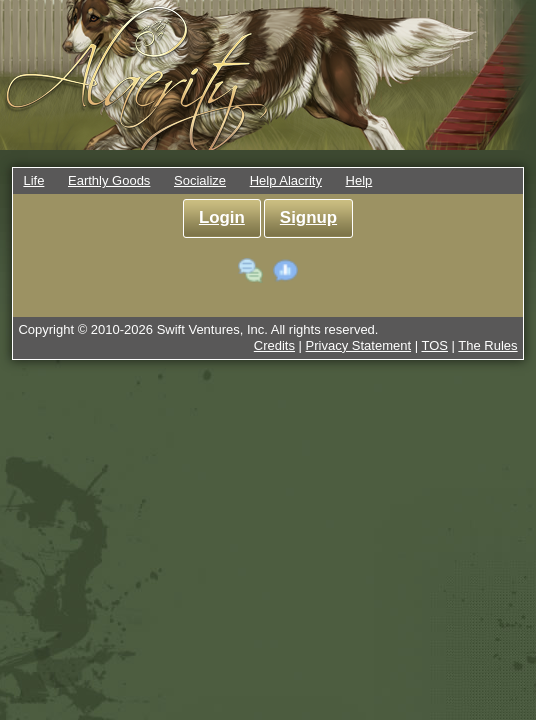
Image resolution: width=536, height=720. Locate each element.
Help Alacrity (286, 180)
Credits (274, 345)
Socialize (200, 180)
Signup (308, 217)
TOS (434, 345)
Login (222, 217)
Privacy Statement (359, 345)
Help (359, 180)
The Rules (487, 345)
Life (33, 180)
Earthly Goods (109, 180)
